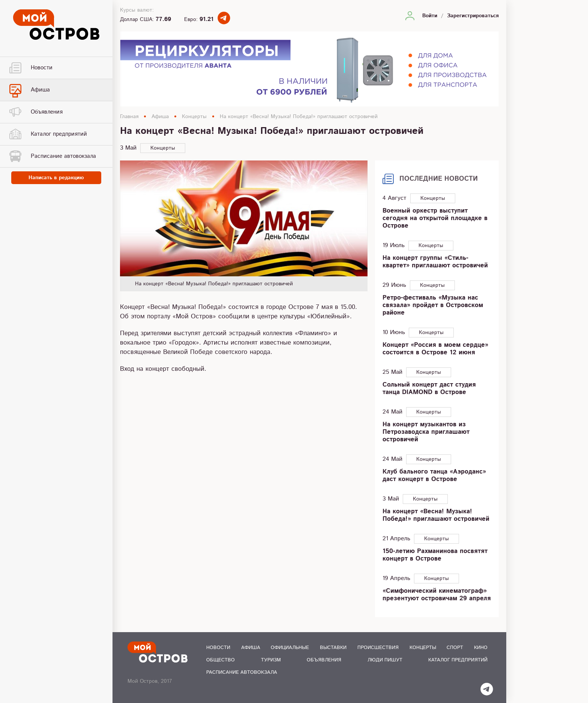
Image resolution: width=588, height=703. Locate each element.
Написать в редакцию (56, 178)
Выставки (333, 648)
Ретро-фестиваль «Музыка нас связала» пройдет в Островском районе (433, 305)
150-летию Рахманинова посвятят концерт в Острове (435, 555)
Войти (430, 16)
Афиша (160, 117)
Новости (218, 648)
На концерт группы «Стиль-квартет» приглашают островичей (435, 262)
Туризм (271, 660)
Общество (220, 660)
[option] (244, 226)
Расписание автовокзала (242, 672)
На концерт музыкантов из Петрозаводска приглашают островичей (426, 432)
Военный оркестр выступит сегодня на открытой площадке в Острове (435, 218)
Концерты (194, 117)
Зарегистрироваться (473, 16)
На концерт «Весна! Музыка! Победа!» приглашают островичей (299, 117)
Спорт (455, 648)
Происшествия (378, 648)
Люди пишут (385, 660)
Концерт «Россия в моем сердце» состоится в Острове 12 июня (435, 349)
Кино (481, 648)
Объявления (324, 660)
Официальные (290, 648)
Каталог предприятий (458, 660)
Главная (129, 117)
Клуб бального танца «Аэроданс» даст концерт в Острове (434, 475)
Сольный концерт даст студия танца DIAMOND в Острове (429, 388)
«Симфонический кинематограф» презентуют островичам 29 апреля (437, 595)
